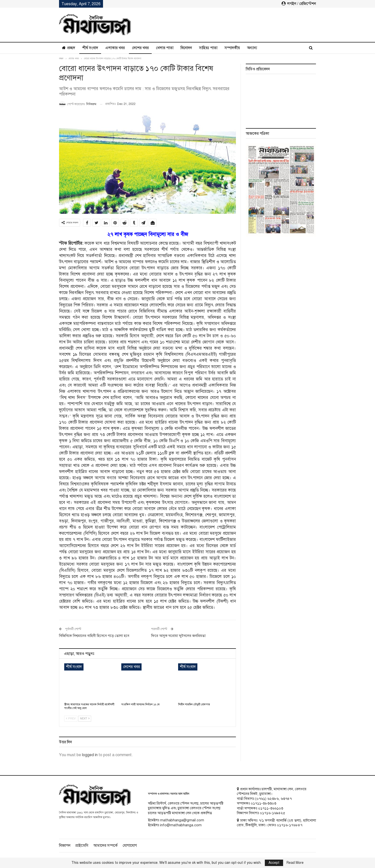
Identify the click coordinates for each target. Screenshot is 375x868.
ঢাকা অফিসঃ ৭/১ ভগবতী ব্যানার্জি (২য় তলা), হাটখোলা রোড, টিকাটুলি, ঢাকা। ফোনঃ (276, 823)
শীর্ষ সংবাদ (90, 48)
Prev (71, 719)
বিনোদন (186, 48)
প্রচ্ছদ (69, 48)
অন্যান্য (252, 48)
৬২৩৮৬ (273, 799)
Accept (274, 863)
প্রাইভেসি (82, 846)
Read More (295, 863)
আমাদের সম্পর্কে (105, 846)
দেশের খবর (140, 48)
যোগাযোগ (130, 846)
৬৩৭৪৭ (286, 799)
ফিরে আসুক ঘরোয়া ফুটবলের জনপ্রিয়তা (178, 636)
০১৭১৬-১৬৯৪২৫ (272, 813)
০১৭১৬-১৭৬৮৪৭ (290, 825)
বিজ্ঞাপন (65, 846)
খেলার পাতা (165, 48)
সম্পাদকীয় (232, 48)
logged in (90, 755)
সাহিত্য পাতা (208, 48)
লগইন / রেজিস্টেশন (299, 4)
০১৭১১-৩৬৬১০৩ (271, 808)
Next (85, 719)
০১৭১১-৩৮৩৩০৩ (263, 803)
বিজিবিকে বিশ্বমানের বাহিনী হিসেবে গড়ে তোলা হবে (94, 636)
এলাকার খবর (115, 48)
